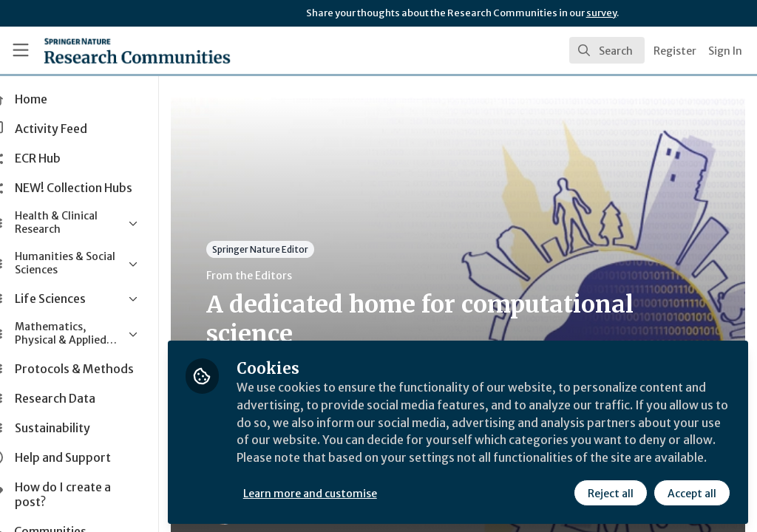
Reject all (611, 493)
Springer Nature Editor (291, 249)
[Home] (111, 50)
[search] (607, 50)
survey (601, 13)
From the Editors (279, 276)
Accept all (692, 493)
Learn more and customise (340, 493)
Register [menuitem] (675, 51)
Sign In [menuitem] (725, 51)
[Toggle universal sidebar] (21, 50)
